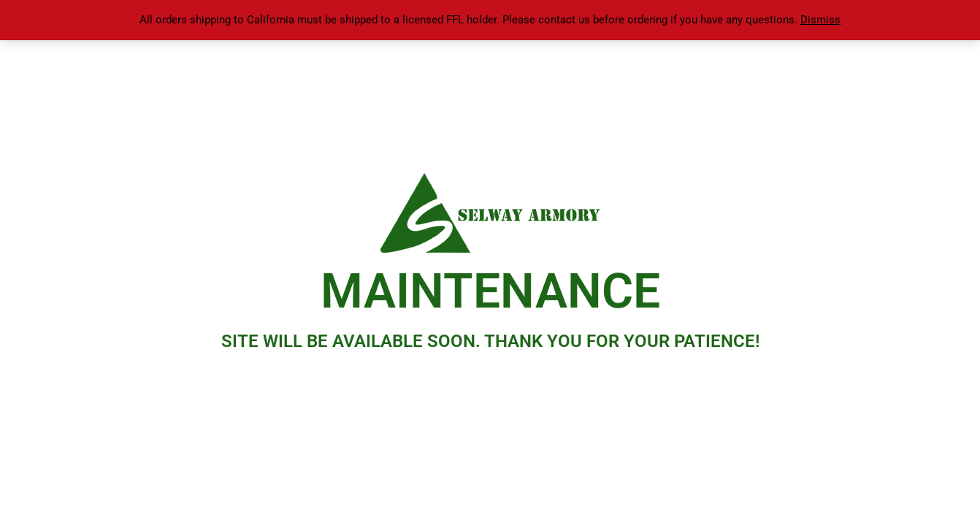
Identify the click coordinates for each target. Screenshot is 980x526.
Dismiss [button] (820, 20)
